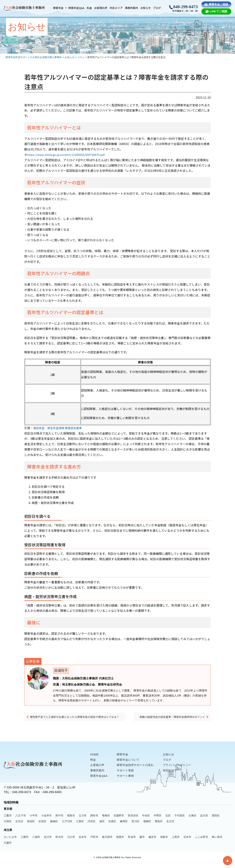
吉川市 (48, 842)
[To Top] (228, 861)
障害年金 (58, 8)
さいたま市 (10, 842)
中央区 (146, 821)
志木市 (83, 842)
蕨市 (142, 842)
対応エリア (116, 8)
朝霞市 (120, 842)
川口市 (71, 842)
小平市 (34, 821)
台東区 (192, 821)
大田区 (8, 827)
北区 (168, 821)
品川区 (204, 821)
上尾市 (176, 842)
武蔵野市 (119, 821)
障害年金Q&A (76, 8)
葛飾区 (147, 827)
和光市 (59, 842)
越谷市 (152, 842)
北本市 (187, 842)
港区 (102, 827)
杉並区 (43, 827)
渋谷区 (92, 827)
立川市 (83, 821)
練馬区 (124, 827)
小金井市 (46, 821)
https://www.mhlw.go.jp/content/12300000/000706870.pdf (69, 155)
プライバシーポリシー (181, 770)
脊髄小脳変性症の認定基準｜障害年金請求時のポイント (170, 720)
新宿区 (31, 827)
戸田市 (94, 842)
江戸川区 (67, 827)
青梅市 (106, 821)
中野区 (158, 821)
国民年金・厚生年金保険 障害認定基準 (59, 428)
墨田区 (216, 821)
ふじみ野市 (202, 842)
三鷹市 (8, 821)
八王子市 (21, 821)
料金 (89, 8)
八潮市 (36, 842)
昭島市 (71, 821)
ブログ (157, 8)
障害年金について (130, 765)
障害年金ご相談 (219, 4)
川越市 (8, 848)
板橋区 (54, 827)
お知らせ (145, 8)
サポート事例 (127, 781)
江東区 (80, 827)
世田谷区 (133, 821)
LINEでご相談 (218, 11)
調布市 (94, 821)
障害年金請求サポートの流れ (138, 770)
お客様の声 (101, 8)
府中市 (59, 821)
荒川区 (135, 827)
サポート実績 (127, 776)
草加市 (132, 842)
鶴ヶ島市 (217, 842)
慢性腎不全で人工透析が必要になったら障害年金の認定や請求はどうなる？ (77, 720)
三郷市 (25, 842)
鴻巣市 (164, 842)
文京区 (19, 827)
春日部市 (107, 842)
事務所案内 (132, 8)
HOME (95, 760)
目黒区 (112, 827)
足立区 (170, 827)
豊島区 (159, 827)
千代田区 (180, 821)
